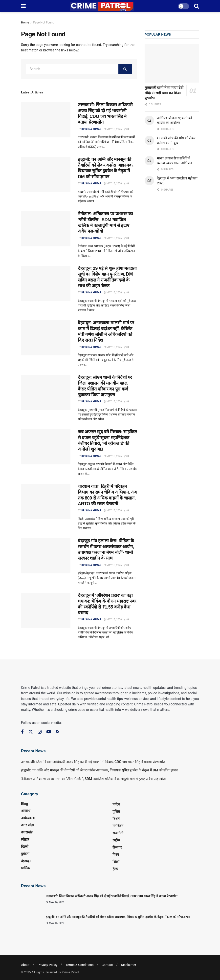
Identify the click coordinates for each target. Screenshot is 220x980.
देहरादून (26, 861)
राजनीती (118, 833)
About (25, 965)
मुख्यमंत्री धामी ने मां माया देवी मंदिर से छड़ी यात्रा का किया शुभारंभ (164, 93)
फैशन (116, 819)
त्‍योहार (25, 839)
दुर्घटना (25, 854)
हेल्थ (115, 869)
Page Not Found (44, 22)
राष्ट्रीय (116, 840)
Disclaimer (129, 965)
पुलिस (116, 811)
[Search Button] (125, 69)
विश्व (116, 854)
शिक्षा (116, 862)
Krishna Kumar (91, 129)
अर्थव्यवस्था (28, 818)
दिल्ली (25, 847)
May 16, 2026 (113, 129)
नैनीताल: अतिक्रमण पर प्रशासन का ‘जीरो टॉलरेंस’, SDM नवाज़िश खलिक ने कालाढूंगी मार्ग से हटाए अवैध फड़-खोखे (93, 779)
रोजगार (117, 847)
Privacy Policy (47, 965)
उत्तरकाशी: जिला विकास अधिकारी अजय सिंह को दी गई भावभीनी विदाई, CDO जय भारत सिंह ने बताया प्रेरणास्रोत (93, 762)
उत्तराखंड (27, 832)
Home (25, 22)
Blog (25, 804)
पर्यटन (116, 804)
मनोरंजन (118, 826)
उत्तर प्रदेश (27, 825)
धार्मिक (25, 868)
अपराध (26, 811)
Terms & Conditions (79, 965)
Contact (107, 965)
